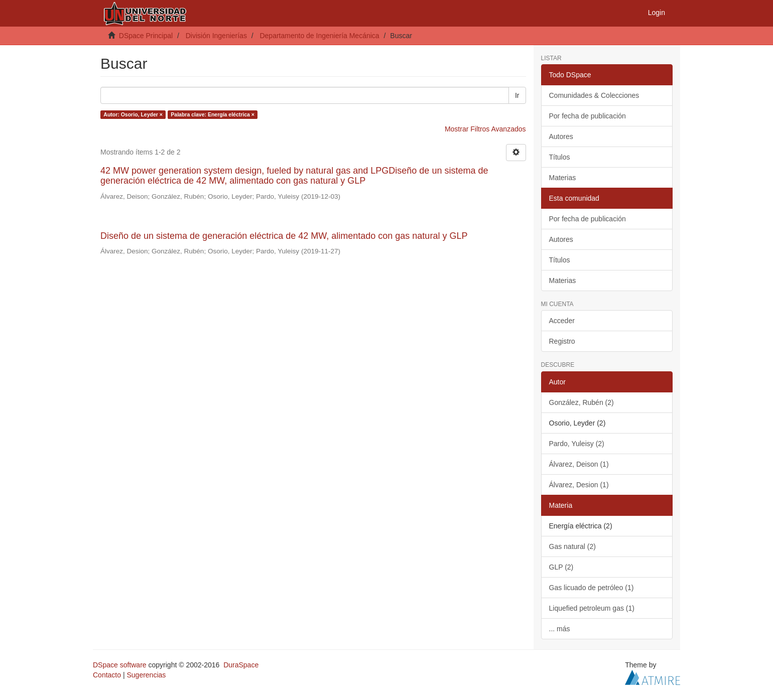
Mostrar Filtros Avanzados (485, 129)
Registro (562, 341)
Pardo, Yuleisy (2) (577, 444)
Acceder (562, 321)
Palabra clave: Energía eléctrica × (213, 114)
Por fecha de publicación (588, 116)
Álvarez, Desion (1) (579, 485)
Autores (561, 136)
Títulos (560, 157)
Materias (563, 178)
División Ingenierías (216, 36)
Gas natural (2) (572, 546)
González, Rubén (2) (582, 402)
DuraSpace (241, 665)
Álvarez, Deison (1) (579, 464)
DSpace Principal (146, 36)
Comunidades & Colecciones (594, 95)
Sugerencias (146, 675)
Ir (517, 95)
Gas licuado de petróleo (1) (592, 588)
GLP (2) (561, 567)
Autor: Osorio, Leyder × (133, 114)
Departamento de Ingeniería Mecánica (319, 36)
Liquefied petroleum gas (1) (592, 608)
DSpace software (120, 665)
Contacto (107, 675)
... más (560, 629)
